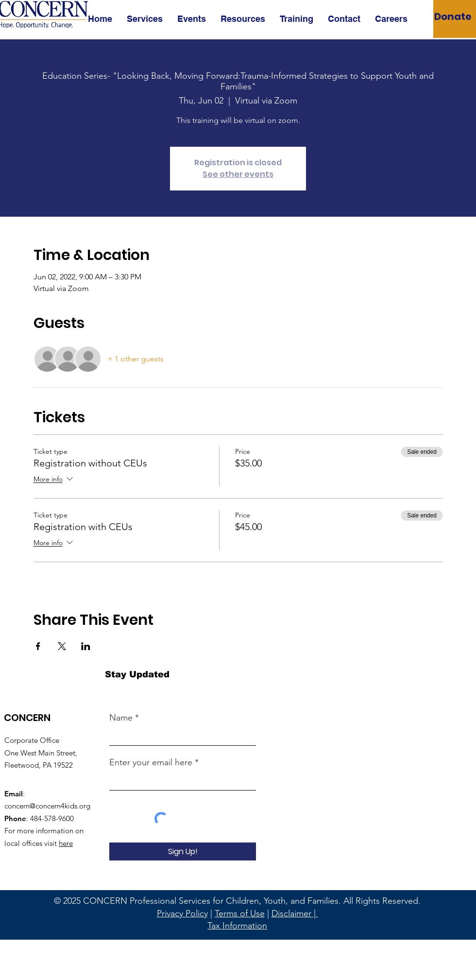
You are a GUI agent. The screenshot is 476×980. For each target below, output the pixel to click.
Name (121, 718)
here (66, 843)
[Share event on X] (62, 646)
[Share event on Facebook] (38, 646)
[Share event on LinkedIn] (86, 646)
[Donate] (453, 16)
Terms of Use (240, 913)
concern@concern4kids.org (47, 806)
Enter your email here (151, 762)
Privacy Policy (182, 913)
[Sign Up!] (183, 851)
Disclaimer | (295, 913)
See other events (238, 174)
